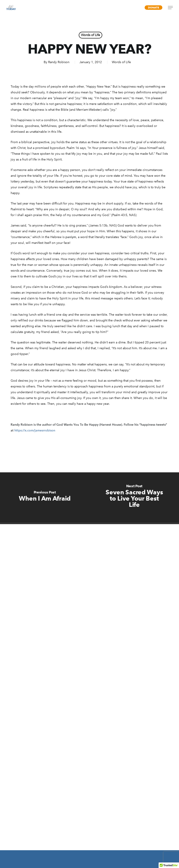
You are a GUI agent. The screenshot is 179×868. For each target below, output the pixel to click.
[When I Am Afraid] (45, 497)
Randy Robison (59, 62)
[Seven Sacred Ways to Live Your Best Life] (134, 497)
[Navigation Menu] (170, 8)
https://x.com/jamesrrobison (35, 430)
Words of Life (90, 35)
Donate (153, 7)
